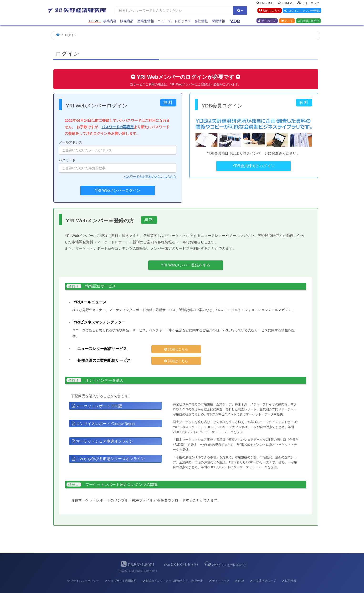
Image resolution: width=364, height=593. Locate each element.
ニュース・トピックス (174, 22)
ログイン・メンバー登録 (302, 12)
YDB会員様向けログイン (253, 166)
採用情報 (218, 22)
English (265, 4)
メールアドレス (118, 148)
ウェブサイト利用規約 (120, 573)
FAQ (239, 573)
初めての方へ (269, 12)
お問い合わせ (309, 22)
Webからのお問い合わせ (225, 557)
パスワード (118, 165)
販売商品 (127, 22)
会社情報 (201, 22)
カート (287, 22)
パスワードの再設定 (118, 127)
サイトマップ (308, 4)
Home (94, 22)
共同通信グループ (262, 573)
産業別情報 (146, 22)
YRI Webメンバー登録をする (185, 265)
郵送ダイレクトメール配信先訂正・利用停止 (172, 573)
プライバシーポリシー (83, 573)
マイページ (267, 22)
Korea (285, 4)
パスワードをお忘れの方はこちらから (150, 177)
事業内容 (110, 22)
